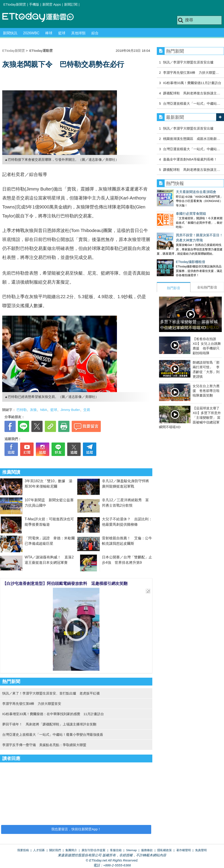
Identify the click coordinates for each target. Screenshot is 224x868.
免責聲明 (201, 850)
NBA (44, 410)
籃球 (62, 33)
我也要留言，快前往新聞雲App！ (76, 829)
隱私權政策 (165, 850)
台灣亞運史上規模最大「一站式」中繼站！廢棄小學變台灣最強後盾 (53, 735)
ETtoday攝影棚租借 (171, 253)
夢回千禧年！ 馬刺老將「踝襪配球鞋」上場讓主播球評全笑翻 (49, 724)
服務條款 (147, 850)
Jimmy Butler (70, 410)
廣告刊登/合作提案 (94, 850)
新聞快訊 (10, 33)
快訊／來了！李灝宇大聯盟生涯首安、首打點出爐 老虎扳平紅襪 (51, 693)
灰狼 (33, 410)
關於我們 (55, 850)
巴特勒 (22, 410)
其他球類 (78, 33)
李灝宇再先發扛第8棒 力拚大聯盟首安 (32, 704)
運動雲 (41, 17)
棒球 (49, 33)
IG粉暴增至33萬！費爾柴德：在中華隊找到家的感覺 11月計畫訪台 (53, 714)
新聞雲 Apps (52, 4)
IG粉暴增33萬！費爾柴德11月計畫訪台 (192, 83)
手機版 (34, 4)
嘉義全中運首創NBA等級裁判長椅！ (190, 159)
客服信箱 (116, 850)
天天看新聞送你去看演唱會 (177, 192)
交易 (87, 410)
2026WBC (31, 33)
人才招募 (39, 850)
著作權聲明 (184, 850)
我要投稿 (23, 850)
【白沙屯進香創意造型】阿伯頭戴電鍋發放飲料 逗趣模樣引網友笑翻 (65, 584)
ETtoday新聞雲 (15, 4)
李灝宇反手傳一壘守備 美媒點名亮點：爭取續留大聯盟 (44, 745)
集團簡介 (71, 850)
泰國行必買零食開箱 (172, 209)
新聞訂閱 (71, 4)
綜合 (95, 33)
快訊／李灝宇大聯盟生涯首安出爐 (188, 62)
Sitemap (131, 850)
